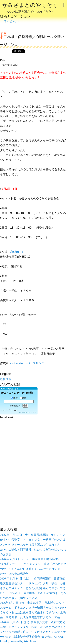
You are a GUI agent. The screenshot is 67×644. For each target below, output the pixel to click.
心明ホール (18, 252)
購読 (14, 398)
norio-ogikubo (18, 363)
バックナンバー (12, 410)
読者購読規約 (15, 406)
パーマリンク (36, 363)
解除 (23, 398)
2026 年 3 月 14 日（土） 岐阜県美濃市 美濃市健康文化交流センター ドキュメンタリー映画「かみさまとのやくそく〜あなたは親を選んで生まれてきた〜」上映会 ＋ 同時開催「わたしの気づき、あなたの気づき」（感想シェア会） (33, 588)
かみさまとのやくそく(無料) (17, 393)
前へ (5, 22)
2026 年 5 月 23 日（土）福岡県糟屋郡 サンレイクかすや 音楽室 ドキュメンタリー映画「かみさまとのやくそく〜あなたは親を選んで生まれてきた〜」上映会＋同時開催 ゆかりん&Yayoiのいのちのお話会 (33, 545)
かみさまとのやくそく (30, 8)
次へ (15, 22)
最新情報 (6, 379)
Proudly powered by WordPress (18, 641)
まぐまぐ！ (32, 412)
